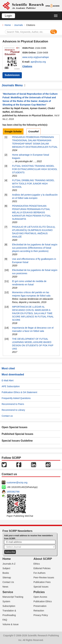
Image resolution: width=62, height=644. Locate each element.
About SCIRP (43, 559)
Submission (12, 75)
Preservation (40, 606)
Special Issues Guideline (17, 441)
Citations (27, 66)
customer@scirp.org (17, 483)
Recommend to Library (13, 410)
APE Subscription (11, 386)
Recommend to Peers (13, 404)
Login (8, 16)
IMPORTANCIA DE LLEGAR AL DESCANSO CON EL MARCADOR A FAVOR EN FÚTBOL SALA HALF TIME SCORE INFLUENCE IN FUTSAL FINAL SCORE (33, 313)
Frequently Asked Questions (16, 398)
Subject (6, 568)
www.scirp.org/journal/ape (36, 57)
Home (8, 25)
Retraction (39, 611)
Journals (18, 25)
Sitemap (7, 578)
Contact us (7, 416)
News (5, 587)
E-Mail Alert (8, 380)
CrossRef (33, 132)
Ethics (37, 564)
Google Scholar (13, 132)
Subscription (9, 606)
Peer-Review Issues (44, 578)
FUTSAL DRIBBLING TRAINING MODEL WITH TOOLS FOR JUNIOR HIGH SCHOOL (33, 184)
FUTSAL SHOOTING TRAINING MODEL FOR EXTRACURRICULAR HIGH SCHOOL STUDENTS (35, 169)
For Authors (40, 573)
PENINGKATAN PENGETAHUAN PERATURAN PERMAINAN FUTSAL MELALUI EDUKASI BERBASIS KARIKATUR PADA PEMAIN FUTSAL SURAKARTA (31, 212)
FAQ (5, 620)
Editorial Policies (42, 568)
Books (6, 573)
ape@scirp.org (38, 62)
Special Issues (41, 587)
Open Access (40, 597)
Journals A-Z (9, 564)
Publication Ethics (43, 601)
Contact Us (8, 582)
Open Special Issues (15, 427)
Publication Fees (42, 582)
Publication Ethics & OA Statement (19, 392)
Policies (39, 592)
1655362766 (13, 492)
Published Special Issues (17, 434)
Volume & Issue (10, 624)
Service (8, 592)
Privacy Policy (41, 615)
